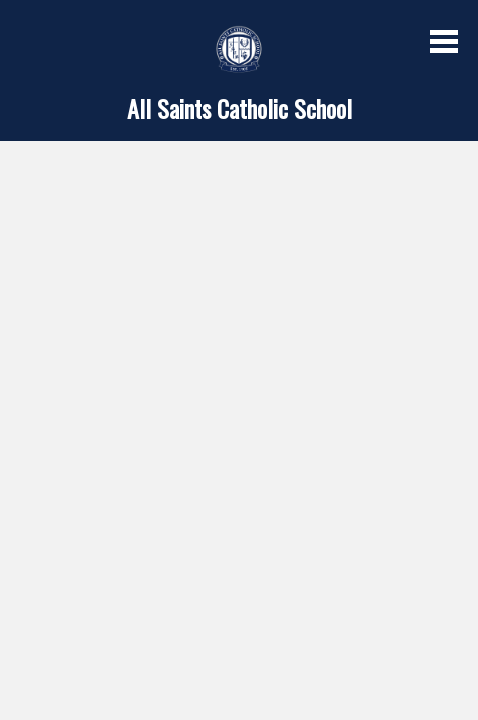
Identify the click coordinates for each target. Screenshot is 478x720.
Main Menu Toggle (444, 41)
